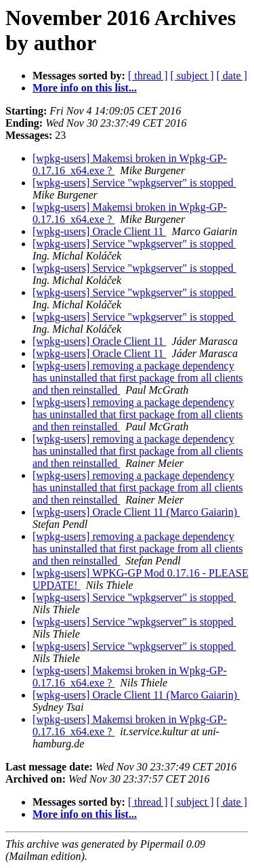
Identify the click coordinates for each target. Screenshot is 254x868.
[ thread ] (148, 76)
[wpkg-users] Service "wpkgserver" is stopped (134, 183)
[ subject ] (192, 76)
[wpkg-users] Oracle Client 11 (100, 231)
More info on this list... (85, 88)
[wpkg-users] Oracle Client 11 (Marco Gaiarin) (136, 512)
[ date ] (232, 76)
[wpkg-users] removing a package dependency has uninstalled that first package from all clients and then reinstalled (138, 378)
